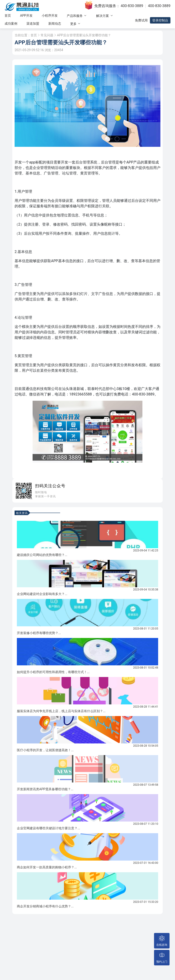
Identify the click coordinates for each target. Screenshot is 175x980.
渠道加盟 (33, 24)
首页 (8, 16)
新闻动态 (55, 24)
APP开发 (26, 16)
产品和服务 (77, 16)
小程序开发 (50, 16)
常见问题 (47, 35)
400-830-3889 (132, 6)
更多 (76, 24)
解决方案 (105, 16)
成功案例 (11, 24)
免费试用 (141, 20)
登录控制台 (160, 20)
